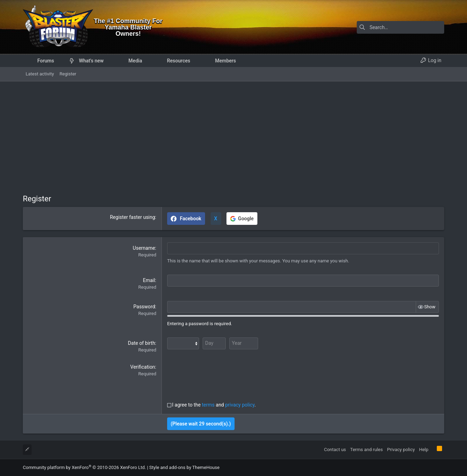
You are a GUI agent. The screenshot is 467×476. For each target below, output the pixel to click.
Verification (143, 367)
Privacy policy (401, 449)
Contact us (335, 449)
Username (144, 248)
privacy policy (240, 405)
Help (424, 449)
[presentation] (221, 377)
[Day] (213, 343)
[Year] (242, 343)
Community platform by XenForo (84, 467)
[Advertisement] (233, 134)
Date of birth (141, 343)
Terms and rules (366, 449)
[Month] (183, 343)
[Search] (400, 27)
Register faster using (133, 217)
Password (144, 307)
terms (208, 405)
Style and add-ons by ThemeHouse (184, 467)
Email (149, 280)
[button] (60, 61)
